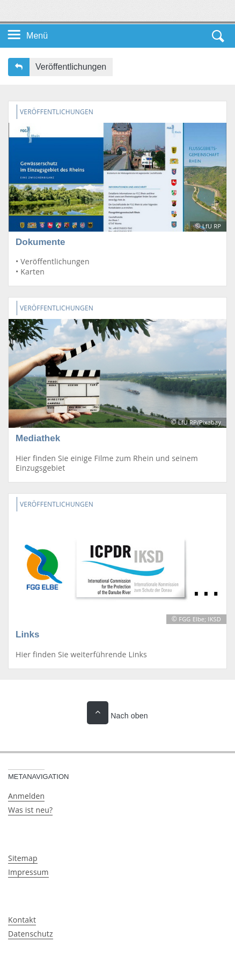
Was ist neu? (30, 810)
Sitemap (23, 858)
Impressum (28, 872)
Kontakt (22, 920)
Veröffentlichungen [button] (71, 67)
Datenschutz (31, 934)
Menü (37, 36)
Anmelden (26, 796)
